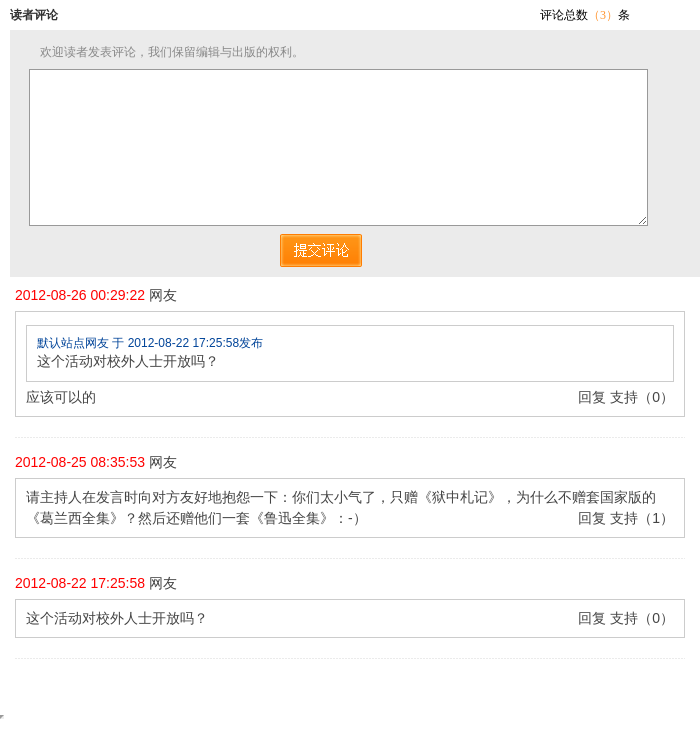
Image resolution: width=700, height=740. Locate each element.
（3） (603, 15)
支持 (624, 397)
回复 (592, 397)
